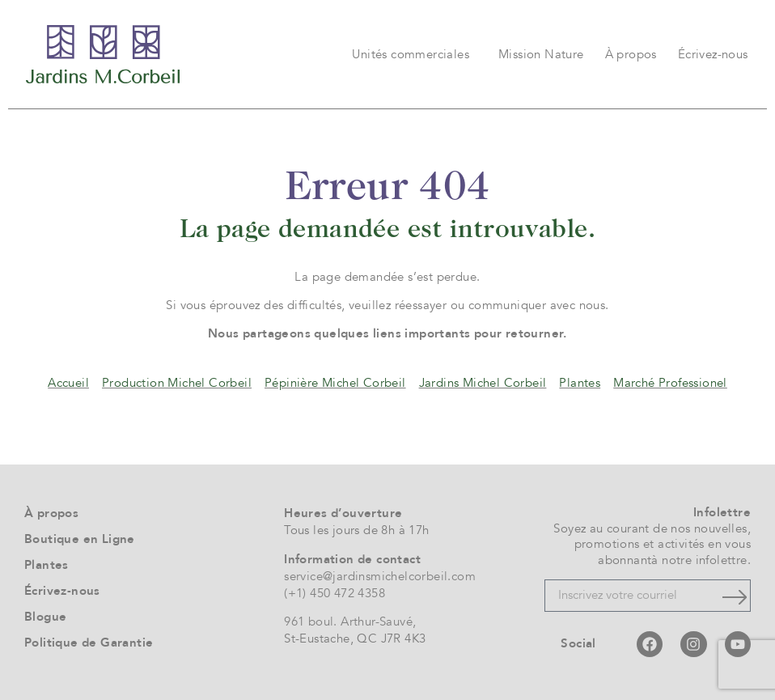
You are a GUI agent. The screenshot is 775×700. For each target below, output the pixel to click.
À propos (631, 54)
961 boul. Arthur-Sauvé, (350, 622)
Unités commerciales (415, 54)
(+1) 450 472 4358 (335, 593)
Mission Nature (541, 54)
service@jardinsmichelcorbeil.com (380, 576)
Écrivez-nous (713, 54)
